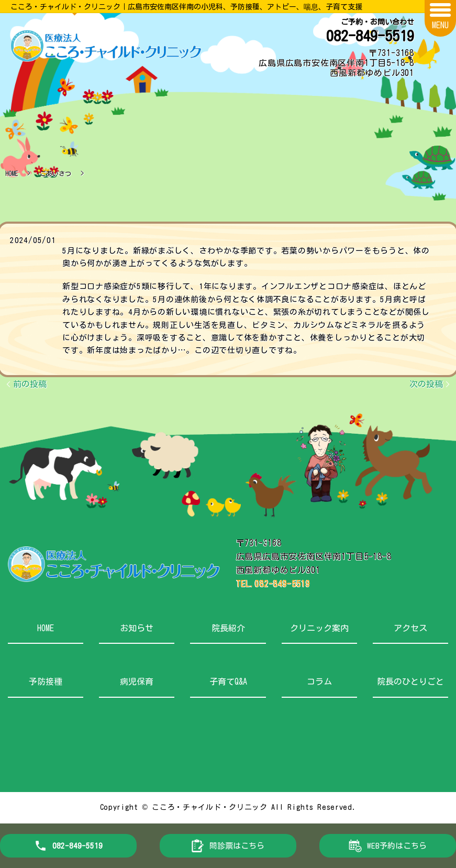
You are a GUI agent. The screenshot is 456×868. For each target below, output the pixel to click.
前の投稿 (30, 384)
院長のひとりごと (410, 682)
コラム (319, 682)
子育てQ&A (228, 682)
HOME (12, 173)
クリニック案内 (319, 628)
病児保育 (137, 682)
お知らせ (137, 628)
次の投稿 (426, 384)
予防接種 (46, 682)
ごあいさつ (55, 173)
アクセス (410, 628)
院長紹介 (228, 628)
